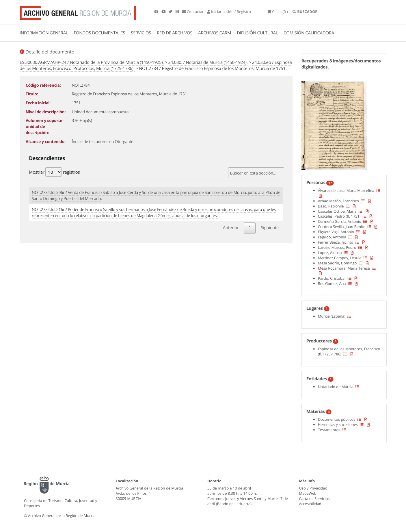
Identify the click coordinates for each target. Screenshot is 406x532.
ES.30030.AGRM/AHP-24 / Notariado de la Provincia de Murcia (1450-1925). (92, 62)
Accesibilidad (310, 504)
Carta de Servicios (314, 498)
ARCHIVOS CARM (215, 33)
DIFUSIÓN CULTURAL (257, 33)
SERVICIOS (141, 33)
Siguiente (270, 228)
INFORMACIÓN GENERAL (44, 33)
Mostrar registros (54, 172)
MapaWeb (308, 493)
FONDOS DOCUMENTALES (99, 33)
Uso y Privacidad (313, 488)
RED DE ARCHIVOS (175, 33)
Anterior (231, 228)
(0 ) (278, 12)
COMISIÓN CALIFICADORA (309, 33)
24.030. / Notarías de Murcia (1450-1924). (208, 62)
